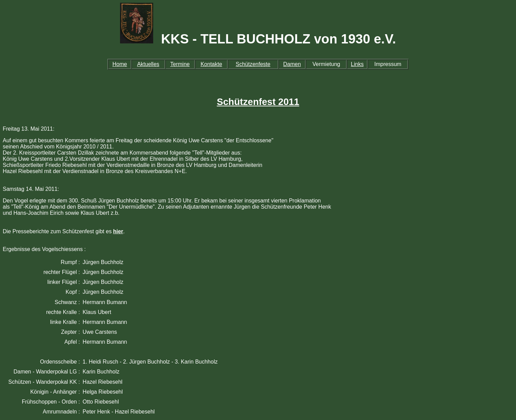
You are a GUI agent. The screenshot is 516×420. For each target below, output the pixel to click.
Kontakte (211, 64)
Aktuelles (148, 64)
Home (120, 64)
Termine (180, 64)
